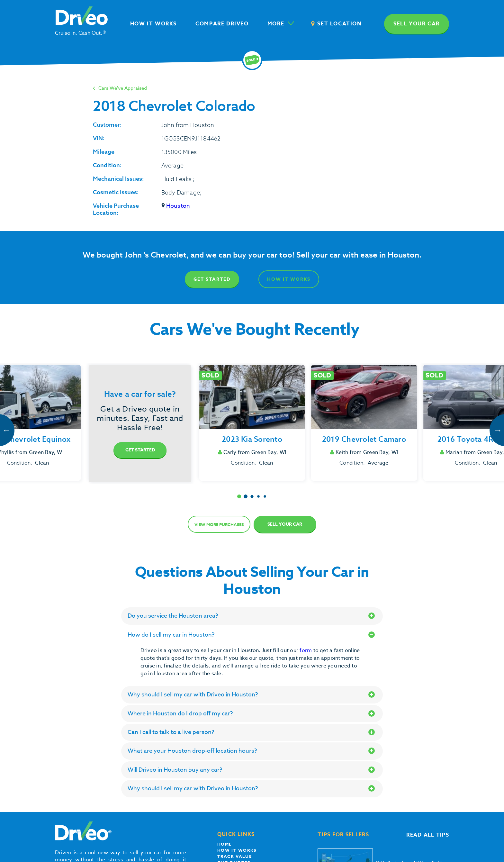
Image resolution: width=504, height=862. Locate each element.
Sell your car (417, 24)
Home (225, 844)
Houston (176, 206)
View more (219, 524)
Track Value (235, 856)
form (306, 650)
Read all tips (428, 835)
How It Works (289, 279)
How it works (237, 850)
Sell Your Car (285, 524)
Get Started (212, 279)
